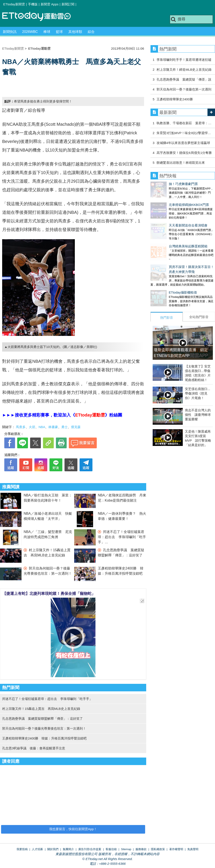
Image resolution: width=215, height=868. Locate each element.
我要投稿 (22, 849)
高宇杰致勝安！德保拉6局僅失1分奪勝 (184, 153)
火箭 (32, 427)
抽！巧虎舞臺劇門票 (165, 184)
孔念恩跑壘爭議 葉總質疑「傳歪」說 (184, 79)
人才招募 (37, 849)
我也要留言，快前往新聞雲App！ (73, 829)
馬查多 (21, 427)
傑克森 (76, 427)
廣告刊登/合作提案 (90, 849)
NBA (42, 427)
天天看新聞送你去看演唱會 (170, 217)
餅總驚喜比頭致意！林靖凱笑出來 (181, 163)
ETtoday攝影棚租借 (165, 275)
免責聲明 (193, 849)
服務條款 (141, 849)
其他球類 (75, 32)
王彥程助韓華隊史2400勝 (176, 99)
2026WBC (30, 32)
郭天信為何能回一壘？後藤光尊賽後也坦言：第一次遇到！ (44, 728)
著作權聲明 (176, 849)
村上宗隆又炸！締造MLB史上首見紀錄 (184, 70)
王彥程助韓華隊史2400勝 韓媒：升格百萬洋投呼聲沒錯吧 (44, 738)
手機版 (33, 4)
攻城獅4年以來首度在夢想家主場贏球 (183, 143)
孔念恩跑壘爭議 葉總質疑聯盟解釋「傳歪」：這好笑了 (42, 719)
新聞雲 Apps (50, 4)
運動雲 (40, 17)
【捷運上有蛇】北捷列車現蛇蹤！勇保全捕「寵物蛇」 (49, 594)
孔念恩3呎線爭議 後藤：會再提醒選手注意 (34, 748)
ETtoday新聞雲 (14, 4)
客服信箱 (111, 849)
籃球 (59, 32)
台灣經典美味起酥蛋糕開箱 (170, 233)
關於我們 (53, 849)
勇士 (64, 427)
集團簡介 (68, 849)
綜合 (91, 32)
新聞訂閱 (68, 4)
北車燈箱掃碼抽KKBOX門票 (171, 200)
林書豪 (53, 427)
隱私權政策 (158, 849)
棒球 (47, 32)
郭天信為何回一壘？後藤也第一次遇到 (184, 89)
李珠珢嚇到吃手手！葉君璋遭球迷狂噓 (184, 60)
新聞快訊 (10, 32)
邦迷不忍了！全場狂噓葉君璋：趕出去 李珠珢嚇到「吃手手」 (122, 537)
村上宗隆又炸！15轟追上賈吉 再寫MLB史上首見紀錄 (41, 709)
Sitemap (126, 849)
